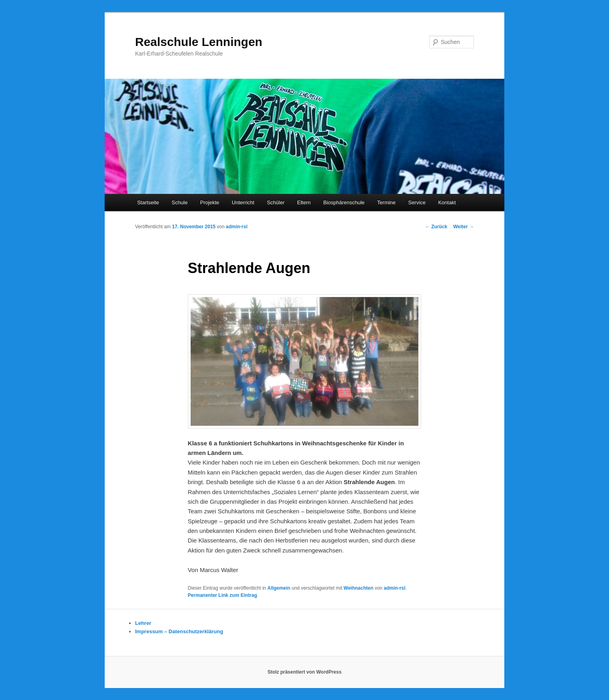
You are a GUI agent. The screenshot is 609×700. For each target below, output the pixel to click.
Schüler (276, 202)
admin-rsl (237, 227)
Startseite (148, 202)
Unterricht (243, 202)
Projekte (210, 202)
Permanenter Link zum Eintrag (222, 595)
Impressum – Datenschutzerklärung (179, 631)
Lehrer (143, 623)
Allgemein (279, 588)
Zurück (436, 227)
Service (417, 202)
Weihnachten (358, 588)
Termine (386, 202)
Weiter (464, 227)
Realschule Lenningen (199, 42)
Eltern (304, 202)
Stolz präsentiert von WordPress (304, 672)
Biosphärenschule (344, 202)
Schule (180, 202)
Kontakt (447, 202)
